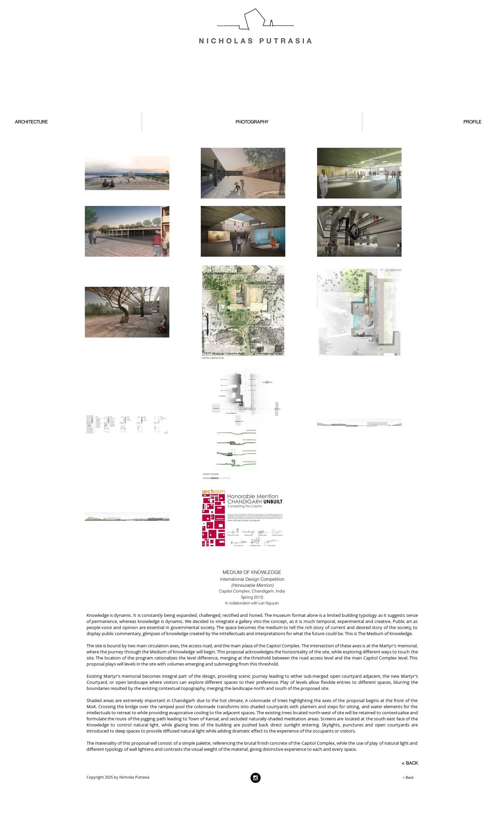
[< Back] (392, 777)
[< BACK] (396, 763)
